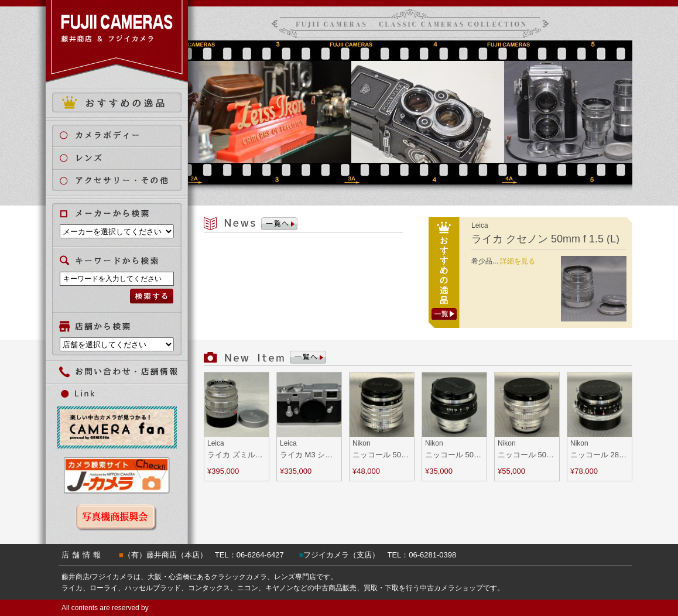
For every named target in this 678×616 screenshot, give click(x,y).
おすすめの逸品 (117, 102)
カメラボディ (124, 135)
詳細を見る (518, 261)
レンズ (124, 158)
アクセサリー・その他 (124, 181)
